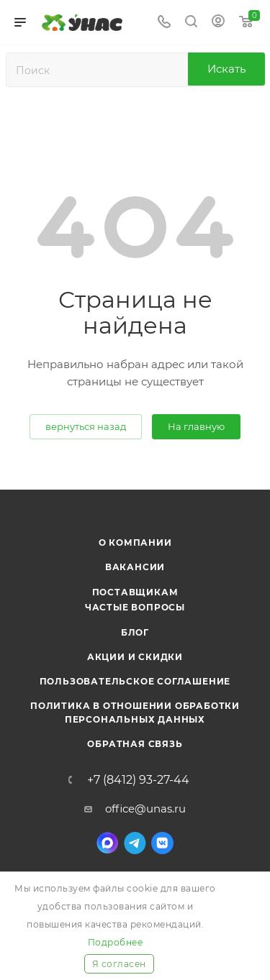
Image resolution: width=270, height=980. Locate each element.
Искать (226, 69)
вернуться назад (86, 426)
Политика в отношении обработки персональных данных (135, 712)
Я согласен (119, 964)
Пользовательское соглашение (135, 681)
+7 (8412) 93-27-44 (138, 780)
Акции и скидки (135, 657)
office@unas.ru (145, 809)
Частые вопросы (135, 607)
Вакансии (135, 567)
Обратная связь (135, 744)
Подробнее (116, 942)
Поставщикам (135, 592)
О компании (135, 542)
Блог (135, 632)
